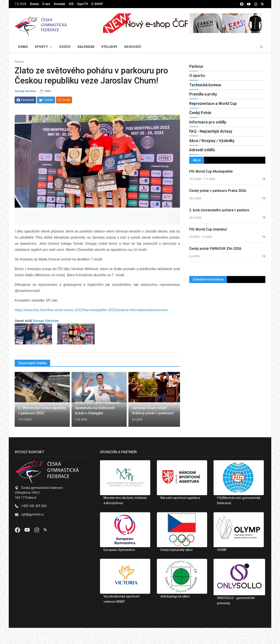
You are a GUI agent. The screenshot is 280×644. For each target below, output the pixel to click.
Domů (34, 4)
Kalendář (86, 47)
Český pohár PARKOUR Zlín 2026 (215, 249)
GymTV (83, 4)
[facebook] (242, 4)
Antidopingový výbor (175, 596)
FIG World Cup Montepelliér (211, 171)
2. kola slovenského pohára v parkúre (219, 210)
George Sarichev (25, 91)
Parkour (19, 62)
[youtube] (249, 4)
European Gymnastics (119, 550)
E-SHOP (97, 4)
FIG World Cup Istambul (208, 229)
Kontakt (59, 4)
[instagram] (256, 4)
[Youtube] (28, 530)
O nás (46, 4)
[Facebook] (18, 530)
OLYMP (222, 550)
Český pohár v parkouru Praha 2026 (218, 191)
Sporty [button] (41, 47)
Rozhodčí (133, 47)
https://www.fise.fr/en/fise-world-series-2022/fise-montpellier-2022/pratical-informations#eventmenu (91, 310)
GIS (71, 4)
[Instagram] (37, 530)
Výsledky (109, 47)
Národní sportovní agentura (180, 498)
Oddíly (65, 47)
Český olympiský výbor (177, 550)
